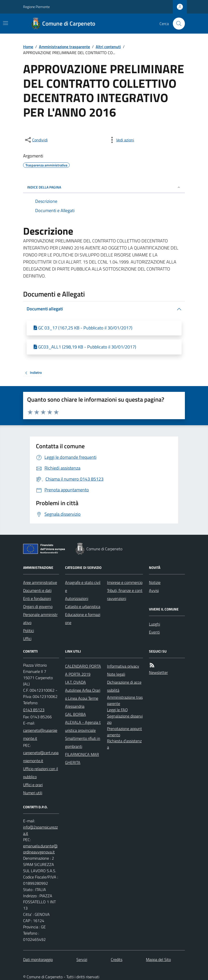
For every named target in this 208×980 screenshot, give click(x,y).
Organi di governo (38, 606)
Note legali (116, 674)
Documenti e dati (37, 590)
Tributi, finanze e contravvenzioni (125, 594)
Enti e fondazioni (37, 598)
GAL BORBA (75, 714)
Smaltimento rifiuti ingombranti (83, 742)
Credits (117, 959)
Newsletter (158, 672)
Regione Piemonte (36, 7)
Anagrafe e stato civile (83, 586)
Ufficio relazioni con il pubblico (41, 773)
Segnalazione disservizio (125, 719)
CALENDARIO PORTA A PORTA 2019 (83, 670)
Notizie (155, 582)
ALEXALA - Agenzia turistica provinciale (83, 726)
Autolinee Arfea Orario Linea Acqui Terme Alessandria (83, 698)
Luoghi (154, 624)
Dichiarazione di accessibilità (124, 686)
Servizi (82, 959)
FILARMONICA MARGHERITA (82, 758)
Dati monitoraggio (38, 959)
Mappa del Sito (158, 959)
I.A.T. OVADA (75, 682)
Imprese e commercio (125, 582)
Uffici (27, 639)
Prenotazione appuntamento (124, 732)
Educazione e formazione (83, 618)
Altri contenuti (108, 47)
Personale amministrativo (40, 618)
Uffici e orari (33, 785)
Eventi (154, 632)
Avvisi (154, 590)
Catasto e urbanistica (83, 606)
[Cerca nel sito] (177, 24)
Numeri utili (33, 793)
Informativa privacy (123, 666)
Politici (29, 631)
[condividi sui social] (36, 140)
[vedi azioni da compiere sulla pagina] (121, 140)
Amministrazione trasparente (64, 47)
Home (28, 47)
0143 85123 (34, 710)
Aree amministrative (40, 582)
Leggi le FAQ (117, 710)
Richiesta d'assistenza (124, 744)
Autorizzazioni (77, 598)
